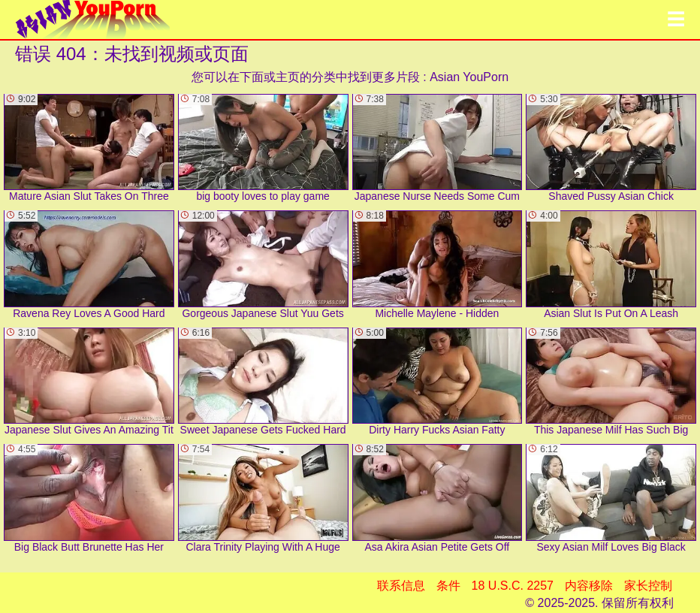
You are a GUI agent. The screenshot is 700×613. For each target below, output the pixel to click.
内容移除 (589, 586)
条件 (448, 586)
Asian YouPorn (469, 77)
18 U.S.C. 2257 (513, 586)
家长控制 (648, 586)
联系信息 (401, 586)
